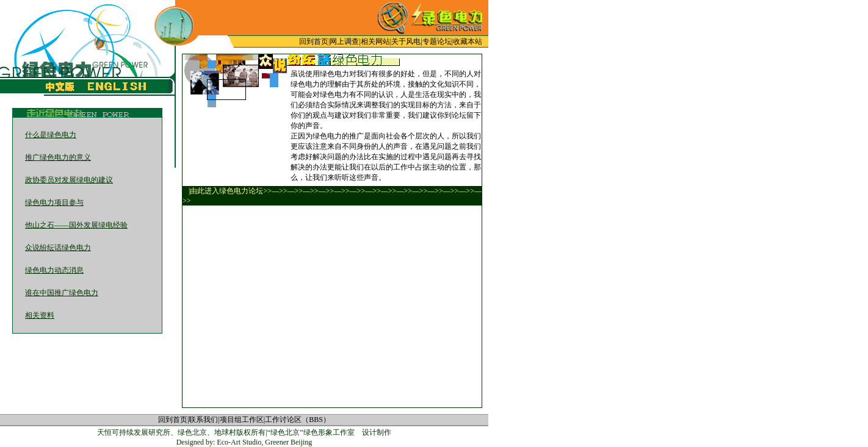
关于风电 (406, 41)
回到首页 (314, 41)
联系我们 (203, 420)
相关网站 (375, 41)
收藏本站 (468, 41)
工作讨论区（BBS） (298, 420)
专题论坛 (437, 41)
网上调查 (344, 41)
